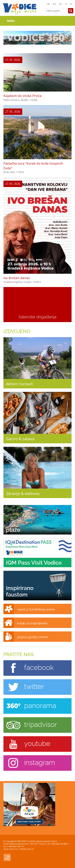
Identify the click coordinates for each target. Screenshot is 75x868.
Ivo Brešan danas (17, 278)
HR (48, 4)
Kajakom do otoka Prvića (22, 96)
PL (71, 4)
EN (54, 4)
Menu (11, 21)
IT (66, 4)
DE (61, 4)
